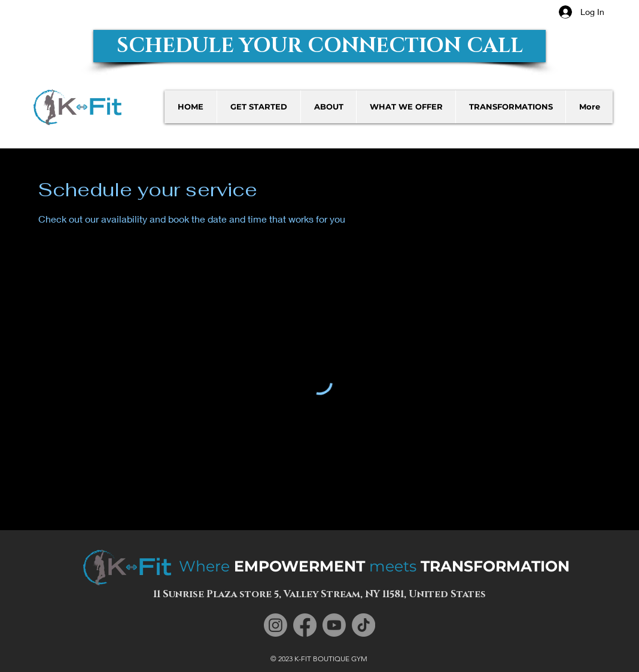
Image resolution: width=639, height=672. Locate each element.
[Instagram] (276, 625)
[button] (319, 46)
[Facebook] (305, 625)
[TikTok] (363, 625)
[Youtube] (334, 625)
